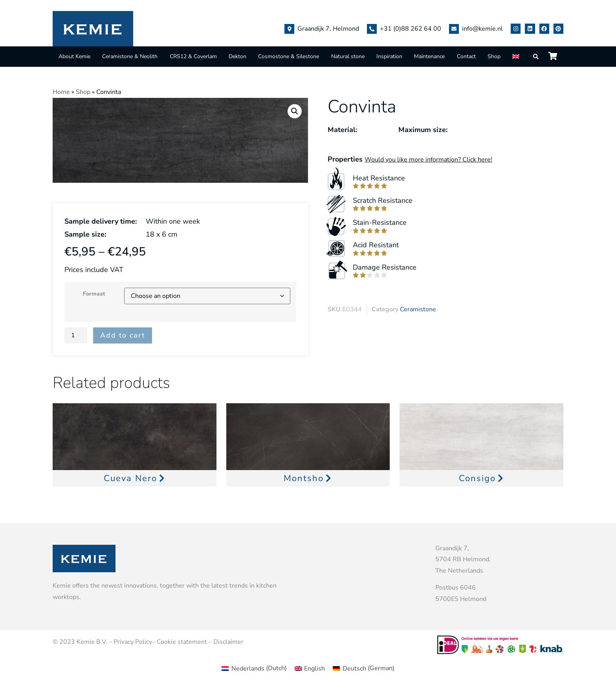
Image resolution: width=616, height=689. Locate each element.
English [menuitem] (314, 669)
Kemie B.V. (92, 642)
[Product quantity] (76, 335)
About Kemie (74, 56)
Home (61, 92)
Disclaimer (228, 642)
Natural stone (348, 56)
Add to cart (123, 335)
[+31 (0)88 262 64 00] (372, 29)
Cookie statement (182, 642)
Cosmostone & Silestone (289, 56)
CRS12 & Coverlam (193, 56)
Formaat (94, 294)
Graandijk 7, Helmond (328, 29)
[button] (295, 111)
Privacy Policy (133, 642)
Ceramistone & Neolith (130, 56)
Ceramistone (418, 309)
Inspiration (389, 56)
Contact (466, 56)
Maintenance (429, 56)
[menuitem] (517, 56)
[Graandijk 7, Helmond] (289, 29)
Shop (494, 56)
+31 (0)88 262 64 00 (411, 29)
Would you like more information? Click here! (428, 160)
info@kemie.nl (482, 29)
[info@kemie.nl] (454, 29)
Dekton (237, 56)
